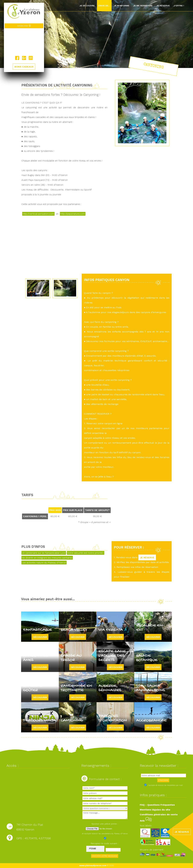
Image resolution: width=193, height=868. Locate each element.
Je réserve (163, 6)
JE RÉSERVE (147, 557)
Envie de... (104, 6)
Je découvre (87, 6)
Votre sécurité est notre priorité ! (86, 553)
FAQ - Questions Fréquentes (157, 805)
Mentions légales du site (155, 810)
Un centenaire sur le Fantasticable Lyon (44, 553)
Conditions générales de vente (159, 814)
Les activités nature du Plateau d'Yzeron (44, 563)
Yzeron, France (24, 42)
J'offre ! (179, 6)
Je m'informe (122, 6)
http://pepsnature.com (73, 214)
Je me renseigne (143, 6)
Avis (146, 821)
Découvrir (40, 637)
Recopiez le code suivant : (105, 843)
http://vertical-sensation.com (38, 214)
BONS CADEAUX (24, 67)
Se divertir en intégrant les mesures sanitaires (47, 558)
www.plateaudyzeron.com (93, 866)
